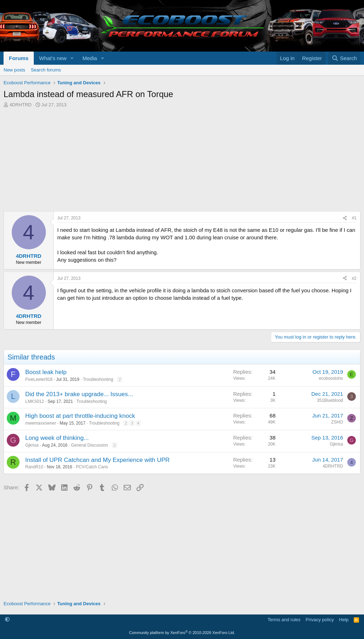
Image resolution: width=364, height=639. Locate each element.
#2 (354, 278)
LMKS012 (35, 401)
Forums (19, 58)
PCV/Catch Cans (92, 467)
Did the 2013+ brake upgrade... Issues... (79, 394)
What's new (53, 58)
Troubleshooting (98, 379)
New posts (14, 70)
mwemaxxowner (41, 423)
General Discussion (90, 445)
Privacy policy (320, 620)
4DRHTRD (21, 105)
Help (344, 620)
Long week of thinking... (57, 438)
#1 (354, 218)
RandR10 (34, 467)
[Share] (345, 218)
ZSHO (337, 422)
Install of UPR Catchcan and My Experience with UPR (97, 460)
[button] (72, 58)
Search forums (46, 70)
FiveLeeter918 (39, 379)
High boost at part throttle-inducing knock (80, 416)
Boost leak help (46, 372)
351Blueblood (330, 400)
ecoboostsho (331, 378)
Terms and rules (284, 620)
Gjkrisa (32, 445)
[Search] (344, 58)
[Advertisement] (182, 161)
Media (90, 58)
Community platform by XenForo (182, 633)
